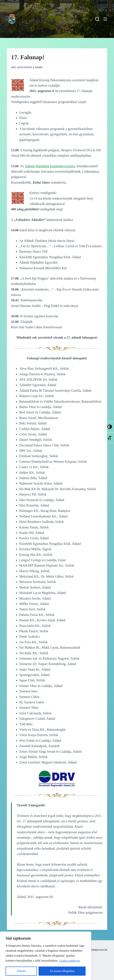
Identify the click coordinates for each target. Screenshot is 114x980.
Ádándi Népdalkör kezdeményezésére (50, 166)
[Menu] (105, 19)
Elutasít (21, 971)
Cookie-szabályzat (70, 961)
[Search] (97, 19)
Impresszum (99, 950)
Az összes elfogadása (62, 971)
